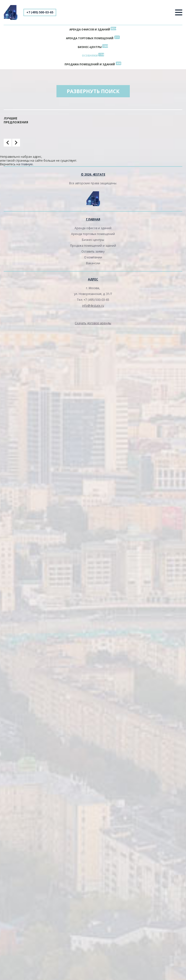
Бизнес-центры (90, 47)
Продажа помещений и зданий (90, 64)
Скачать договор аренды (93, 323)
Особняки (90, 55)
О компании (93, 257)
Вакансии (93, 263)
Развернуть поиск (93, 91)
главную (27, 164)
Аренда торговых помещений (90, 38)
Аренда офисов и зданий (90, 29)
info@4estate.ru (93, 306)
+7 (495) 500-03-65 (40, 12)
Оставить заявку (93, 251)
